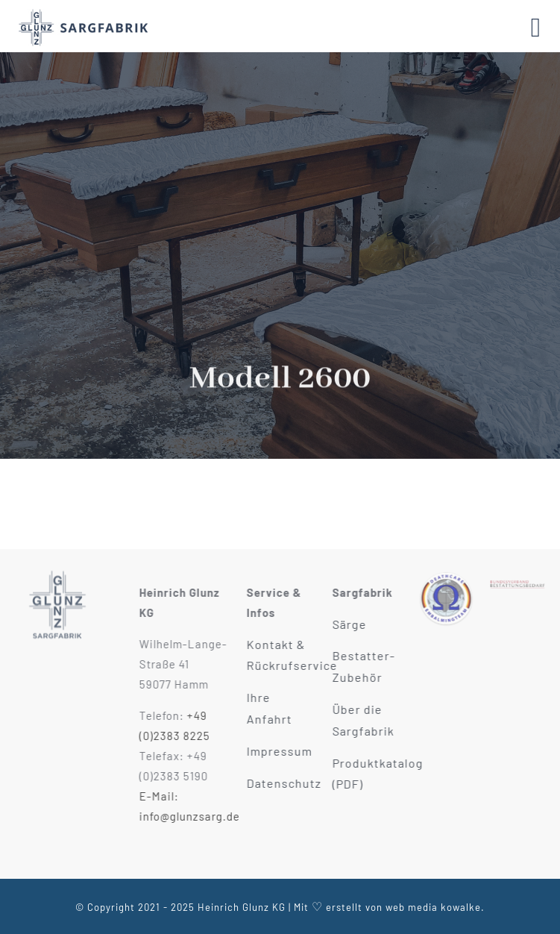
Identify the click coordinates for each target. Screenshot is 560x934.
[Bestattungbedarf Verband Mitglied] (521, 577)
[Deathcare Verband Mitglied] (450, 577)
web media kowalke (433, 907)
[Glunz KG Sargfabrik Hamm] (57, 569)
